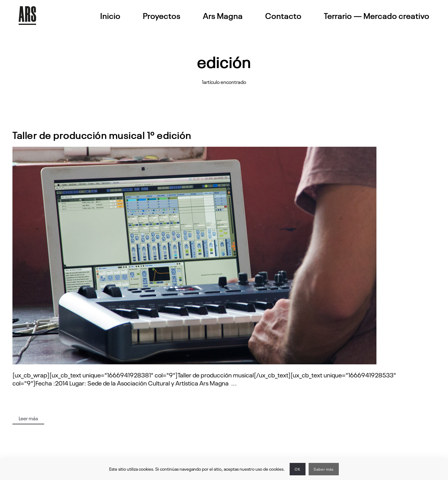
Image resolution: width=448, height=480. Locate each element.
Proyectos (162, 16)
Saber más (324, 469)
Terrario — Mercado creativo (377, 16)
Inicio (110, 16)
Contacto (283, 16)
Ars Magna (223, 16)
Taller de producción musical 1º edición (102, 134)
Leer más (28, 418)
